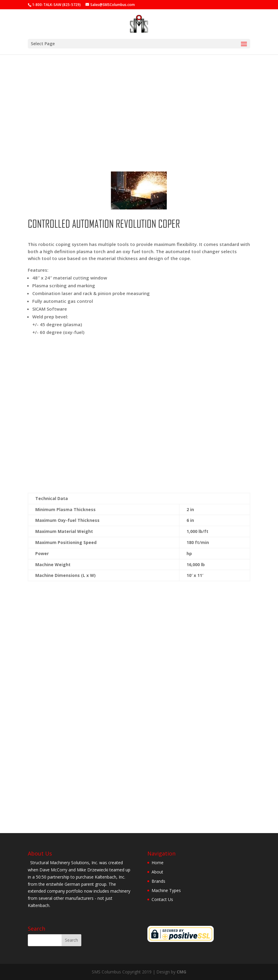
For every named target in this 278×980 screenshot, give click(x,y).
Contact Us (162, 899)
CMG (181, 972)
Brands (158, 881)
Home (158, 863)
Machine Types (166, 890)
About (157, 872)
